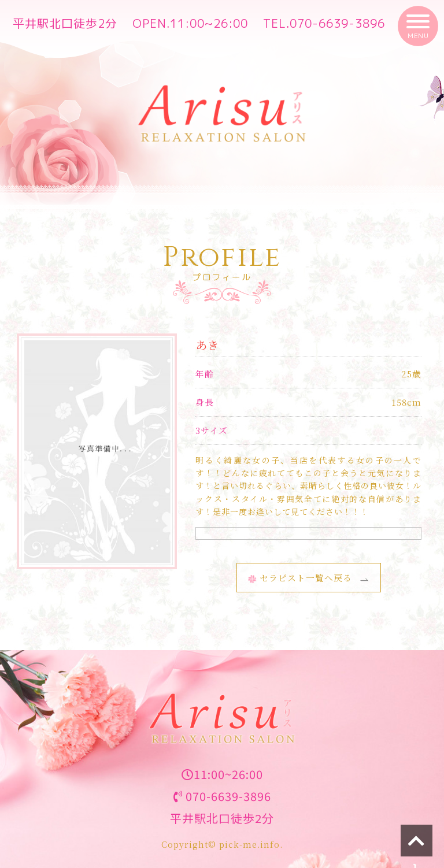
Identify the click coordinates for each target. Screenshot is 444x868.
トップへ (417, 844)
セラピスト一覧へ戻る (300, 578)
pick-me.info (249, 844)
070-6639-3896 (337, 23)
